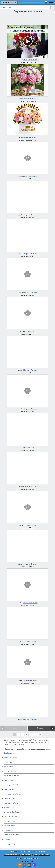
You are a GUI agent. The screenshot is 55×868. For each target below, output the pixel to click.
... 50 (39, 735)
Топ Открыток (9, 753)
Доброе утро (30, 331)
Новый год (30, 448)
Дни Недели (8, 767)
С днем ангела (30, 525)
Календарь (8, 762)
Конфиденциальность (42, 855)
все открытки (9, 2)
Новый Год (8, 839)
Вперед (40, 728)
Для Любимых (9, 789)
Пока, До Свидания (11, 844)
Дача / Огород (9, 821)
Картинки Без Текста (12, 803)
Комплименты (9, 826)
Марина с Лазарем (30, 293)
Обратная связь (39, 851)
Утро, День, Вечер (11, 758)
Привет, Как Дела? (11, 785)
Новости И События (11, 835)
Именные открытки (30, 60)
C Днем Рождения (11, 771)
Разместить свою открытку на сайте (18, 855)
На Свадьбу (8, 830)
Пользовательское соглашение (28, 858)
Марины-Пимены (30, 215)
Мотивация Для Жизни (13, 794)
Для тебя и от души (30, 486)
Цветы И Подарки (11, 817)
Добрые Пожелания (11, 776)
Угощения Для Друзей (12, 812)
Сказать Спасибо (10, 798)
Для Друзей (8, 780)
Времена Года (9, 808)
